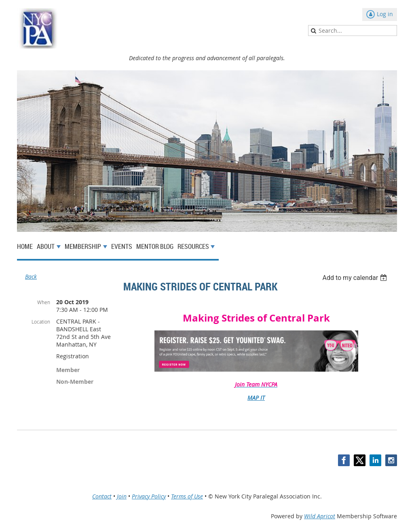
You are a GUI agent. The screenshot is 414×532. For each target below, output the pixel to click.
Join (122, 496)
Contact (102, 496)
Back (31, 277)
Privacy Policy (149, 496)
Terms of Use (187, 496)
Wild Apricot (320, 516)
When (44, 302)
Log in (385, 14)
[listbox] (356, 278)
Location (41, 322)
